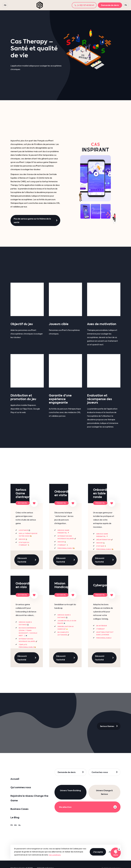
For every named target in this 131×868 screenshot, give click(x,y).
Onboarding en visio (25, 585)
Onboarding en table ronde (102, 493)
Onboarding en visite (63, 493)
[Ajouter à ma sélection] (34, 503)
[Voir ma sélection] (116, 853)
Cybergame (102, 585)
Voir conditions (55, 855)
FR (12, 825)
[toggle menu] (5, 5)
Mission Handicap (62, 585)
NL (20, 825)
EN (15, 825)
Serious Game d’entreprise (25, 493)
